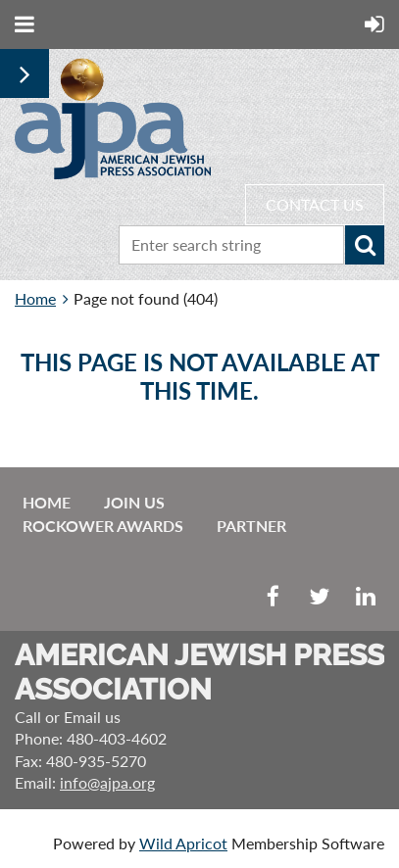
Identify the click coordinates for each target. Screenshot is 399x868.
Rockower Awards (103, 526)
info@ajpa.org (107, 782)
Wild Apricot (183, 843)
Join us (134, 502)
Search (365, 245)
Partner (251, 526)
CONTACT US (315, 204)
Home (35, 298)
